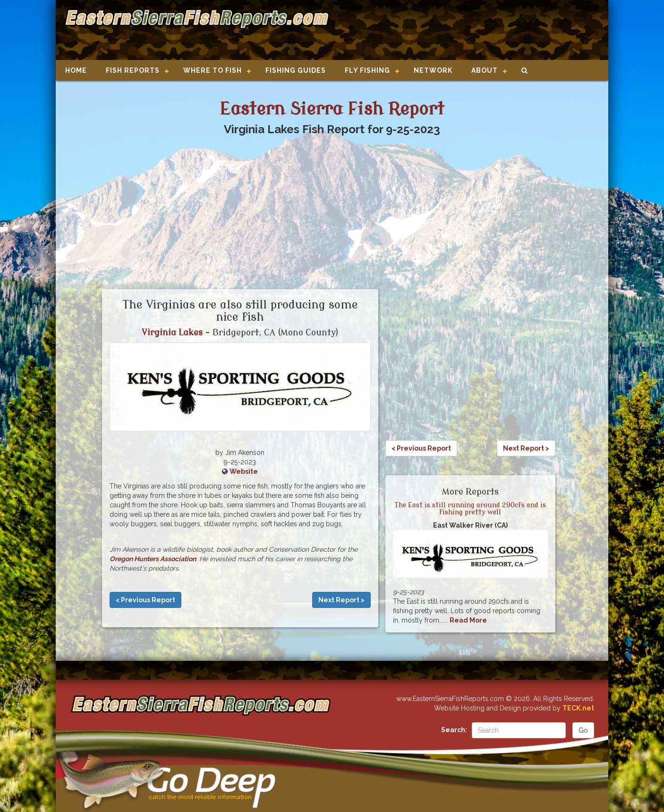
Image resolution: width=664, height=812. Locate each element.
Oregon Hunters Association (153, 559)
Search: (454, 730)
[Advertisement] (465, 31)
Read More (468, 620)
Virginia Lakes (172, 333)
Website (244, 471)
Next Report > (341, 600)
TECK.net (578, 708)
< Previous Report (145, 600)
